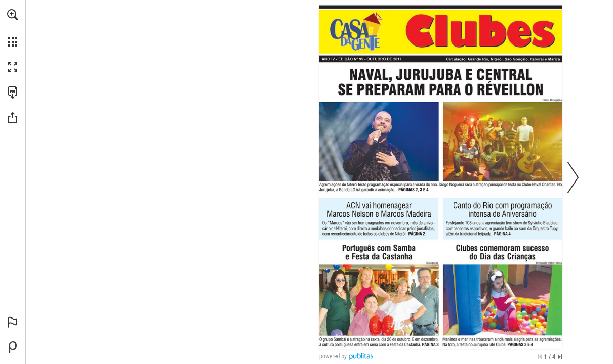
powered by (333, 356)
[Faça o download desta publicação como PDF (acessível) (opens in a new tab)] (13, 93)
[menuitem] (13, 28)
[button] (13, 15)
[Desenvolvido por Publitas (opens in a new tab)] (13, 347)
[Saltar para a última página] (560, 357)
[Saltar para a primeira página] (540, 357)
